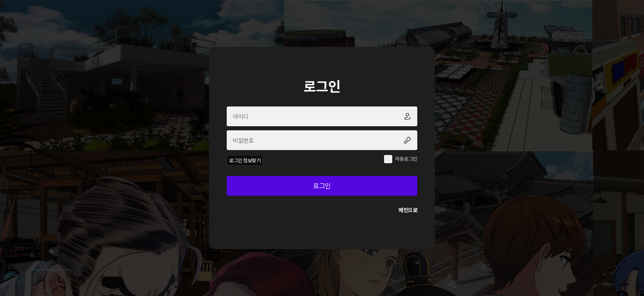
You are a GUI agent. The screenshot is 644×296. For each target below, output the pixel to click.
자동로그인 (406, 158)
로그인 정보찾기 (245, 160)
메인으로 (408, 210)
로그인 (322, 185)
